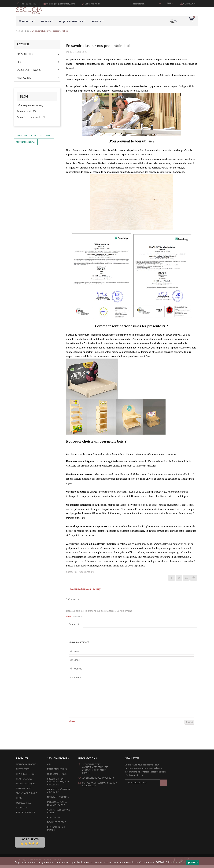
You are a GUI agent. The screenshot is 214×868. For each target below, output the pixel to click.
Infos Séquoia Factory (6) (30, 108)
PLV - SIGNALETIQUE (26, 777)
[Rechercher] (149, 4)
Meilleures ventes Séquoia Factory (57, 806)
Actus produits (87, 575)
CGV (49, 767)
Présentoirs (25, 57)
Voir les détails (179, 862)
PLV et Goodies (24, 782)
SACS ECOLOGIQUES (26, 787)
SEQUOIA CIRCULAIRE (26, 796)
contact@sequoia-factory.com (59, 4)
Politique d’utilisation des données (33, 7)
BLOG (19, 801)
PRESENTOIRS (23, 772)
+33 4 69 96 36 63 (27, 4)
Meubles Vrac (23, 806)
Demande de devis (57, 825)
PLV (19, 65)
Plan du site (54, 820)
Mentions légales (57, 772)
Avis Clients (30, 842)
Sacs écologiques (29, 73)
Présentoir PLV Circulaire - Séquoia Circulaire (58, 785)
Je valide (193, 862)
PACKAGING (22, 811)
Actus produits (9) (26, 114)
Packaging (24, 80)
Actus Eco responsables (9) (31, 120)
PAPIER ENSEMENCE (26, 815)
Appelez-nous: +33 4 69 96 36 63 (98, 781)
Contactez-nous (91, 4)
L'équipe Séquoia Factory (85, 592)
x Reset (72, 724)
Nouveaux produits (27, 767)
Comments (74, 627)
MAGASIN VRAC (24, 791)
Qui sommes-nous (57, 777)
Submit (189, 725)
